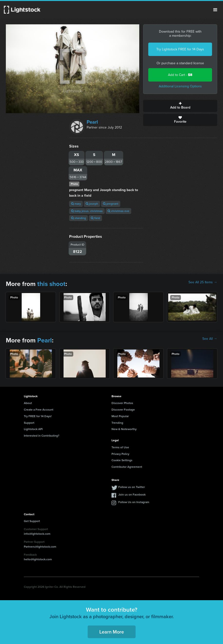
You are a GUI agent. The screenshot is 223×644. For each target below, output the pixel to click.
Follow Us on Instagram (134, 502)
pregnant (111, 204)
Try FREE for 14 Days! (38, 416)
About (28, 403)
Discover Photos (122, 403)
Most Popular (120, 416)
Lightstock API (33, 429)
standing (79, 218)
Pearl (92, 122)
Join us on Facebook (132, 495)
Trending (117, 423)
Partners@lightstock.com (40, 547)
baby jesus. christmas (87, 211)
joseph (92, 204)
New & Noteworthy (124, 429)
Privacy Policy (120, 454)
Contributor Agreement (127, 467)
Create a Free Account (39, 410)
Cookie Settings (122, 460)
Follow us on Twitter (132, 487)
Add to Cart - (180, 75)
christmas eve (118, 211)
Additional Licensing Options (180, 86)
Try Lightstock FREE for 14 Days (180, 49)
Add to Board (180, 106)
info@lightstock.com (37, 534)
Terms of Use (120, 447)
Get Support (32, 521)
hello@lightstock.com (38, 559)
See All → (210, 339)
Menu (215, 10)
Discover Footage (123, 410)
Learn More (112, 632)
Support (29, 423)
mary (76, 204)
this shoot (51, 284)
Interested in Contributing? (42, 436)
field (95, 218)
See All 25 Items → (203, 282)
